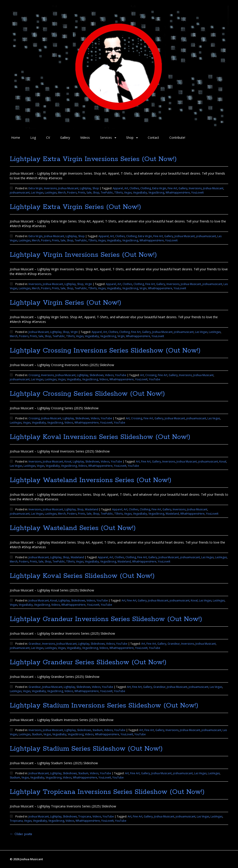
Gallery (65, 138)
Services (106, 138)
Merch (62, 193)
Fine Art (172, 188)
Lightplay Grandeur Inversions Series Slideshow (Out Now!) (106, 619)
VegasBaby (140, 193)
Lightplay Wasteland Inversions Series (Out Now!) (91, 480)
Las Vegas (37, 193)
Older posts (21, 834)
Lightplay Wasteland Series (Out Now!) (73, 528)
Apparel (118, 188)
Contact (153, 138)
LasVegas (51, 193)
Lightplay (85, 188)
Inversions (50, 188)
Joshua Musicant (68, 188)
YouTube (121, 375)
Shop (130, 138)
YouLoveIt (197, 193)
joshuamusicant (20, 193)
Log (33, 138)
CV (48, 138)
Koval (68, 462)
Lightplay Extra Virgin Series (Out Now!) (75, 207)
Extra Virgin (36, 188)
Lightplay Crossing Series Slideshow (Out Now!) (87, 394)
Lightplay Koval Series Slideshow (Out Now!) (82, 576)
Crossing (34, 375)
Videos (85, 138)
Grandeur (35, 644)
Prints (82, 193)
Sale (89, 193)
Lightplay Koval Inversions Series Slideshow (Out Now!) (100, 437)
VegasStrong (156, 193)
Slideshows (97, 375)
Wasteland (92, 509)
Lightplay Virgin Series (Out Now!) (66, 303)
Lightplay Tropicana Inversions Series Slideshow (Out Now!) (107, 792)
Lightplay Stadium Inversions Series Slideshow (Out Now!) (104, 706)
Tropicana (85, 816)
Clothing (146, 188)
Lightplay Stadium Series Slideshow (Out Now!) (86, 749)
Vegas (128, 193)
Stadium (98, 730)
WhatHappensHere (178, 193)
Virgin (88, 284)
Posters (72, 193)
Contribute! (177, 138)
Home (16, 138)
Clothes (134, 188)
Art (126, 188)
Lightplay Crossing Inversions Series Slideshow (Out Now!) (105, 351)
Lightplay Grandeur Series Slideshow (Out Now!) (88, 662)
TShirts (119, 193)
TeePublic (107, 193)
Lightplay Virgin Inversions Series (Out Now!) (83, 255)
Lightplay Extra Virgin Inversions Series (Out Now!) (93, 159)
